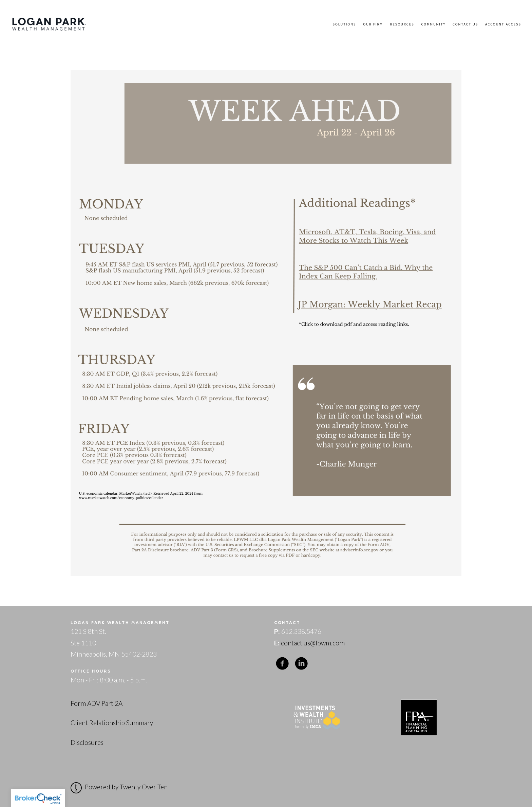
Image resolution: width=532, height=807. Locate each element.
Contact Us (465, 24)
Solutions (344, 24)
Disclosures (87, 742)
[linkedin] (301, 663)
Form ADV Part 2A (97, 703)
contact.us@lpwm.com (313, 643)
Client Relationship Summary (112, 723)
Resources (402, 24)
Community (433, 24)
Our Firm (373, 24)
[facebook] (282, 663)
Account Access (503, 24)
